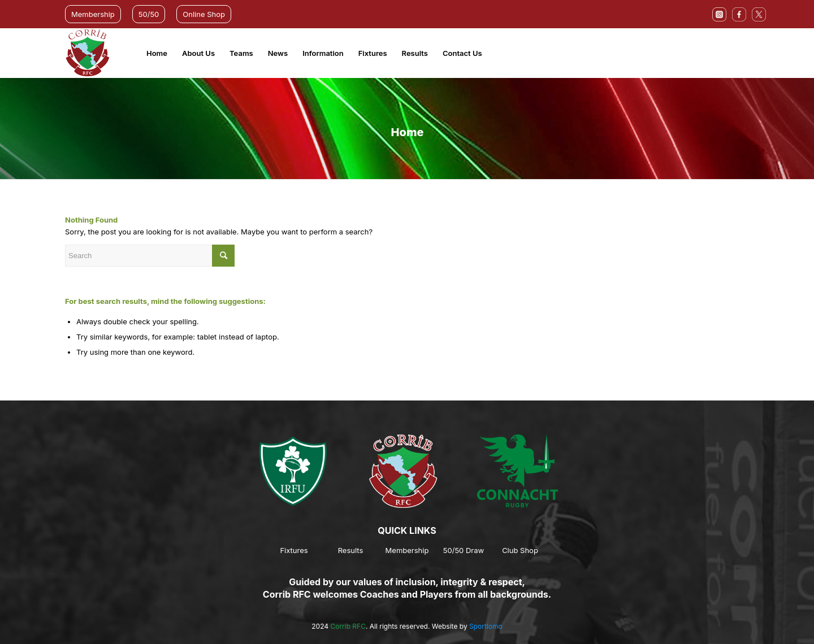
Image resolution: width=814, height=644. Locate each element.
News (278, 53)
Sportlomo (486, 626)
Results (415, 53)
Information (323, 53)
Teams (241, 53)
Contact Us (462, 53)
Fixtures (373, 53)
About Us (198, 53)
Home (157, 53)
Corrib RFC (348, 626)
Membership (93, 14)
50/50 (149, 14)
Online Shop (204, 14)
